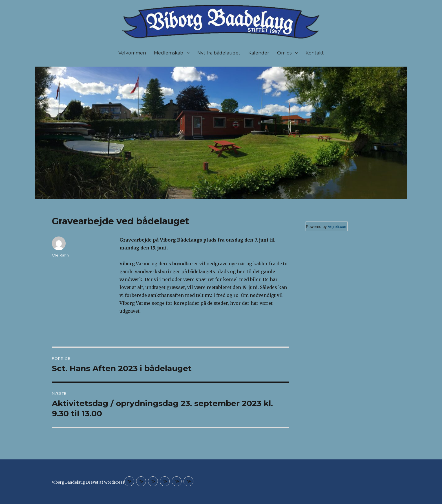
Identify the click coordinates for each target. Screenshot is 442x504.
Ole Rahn (60, 255)
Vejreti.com (338, 227)
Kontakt (315, 53)
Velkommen (132, 53)
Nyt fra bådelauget (219, 53)
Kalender (259, 53)
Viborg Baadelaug (68, 482)
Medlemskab (169, 53)
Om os (284, 53)
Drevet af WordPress (105, 482)
